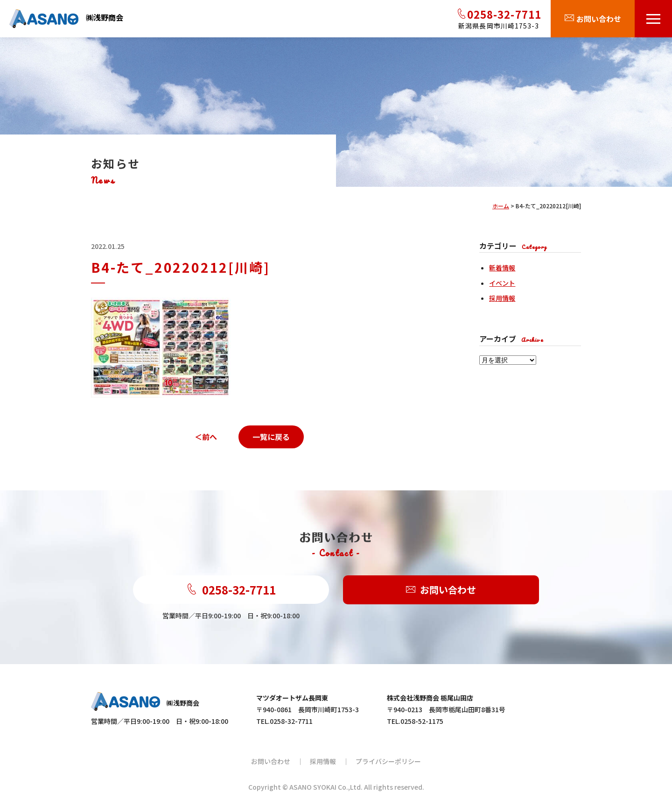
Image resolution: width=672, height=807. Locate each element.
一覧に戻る (271, 437)
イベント (502, 283)
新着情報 (502, 268)
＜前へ (206, 437)
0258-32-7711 (231, 590)
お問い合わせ (441, 590)
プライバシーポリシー (388, 761)
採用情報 (502, 298)
